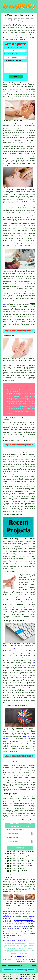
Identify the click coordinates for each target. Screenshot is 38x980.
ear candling (18, 922)
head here (14, 649)
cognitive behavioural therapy (23, 920)
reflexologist (26, 93)
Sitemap (4, 965)
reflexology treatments (12, 601)
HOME (16, 12)
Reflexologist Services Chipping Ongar (18, 820)
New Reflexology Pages (15, 965)
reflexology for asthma (27, 463)
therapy (5, 85)
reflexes (5, 158)
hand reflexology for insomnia (13, 466)
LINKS (19, 12)
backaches (8, 492)
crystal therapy (28, 925)
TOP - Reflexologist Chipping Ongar (14, 941)
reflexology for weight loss (25, 486)
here (25, 817)
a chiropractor (28, 930)
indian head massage (20, 927)
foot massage (30, 606)
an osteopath (18, 932)
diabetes (32, 493)
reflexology (22, 33)
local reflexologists (16, 563)
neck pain (17, 470)
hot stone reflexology (18, 498)
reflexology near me (9, 568)
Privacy (34, 965)
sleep (4, 483)
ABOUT (23, 12)
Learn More (24, 979)
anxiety (17, 503)
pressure (33, 162)
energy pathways (14, 148)
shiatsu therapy (13, 928)
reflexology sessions (27, 91)
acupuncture (29, 918)
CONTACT (28, 12)
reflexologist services (15, 812)
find (8, 797)
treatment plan (30, 213)
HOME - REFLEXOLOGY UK (19, 957)
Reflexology (27, 34)
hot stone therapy (9, 933)
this (17, 652)
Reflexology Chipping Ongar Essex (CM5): (17, 24)
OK (33, 979)
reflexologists (30, 594)
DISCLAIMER (33, 12)
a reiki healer (8, 923)
